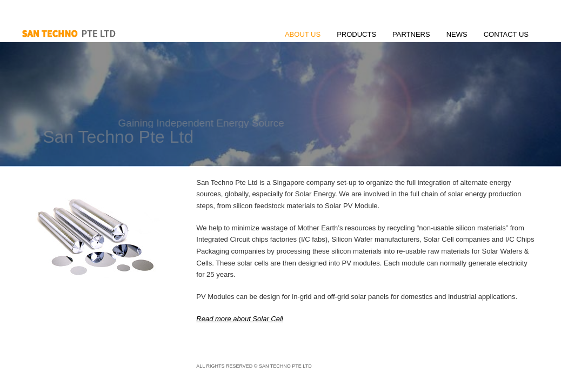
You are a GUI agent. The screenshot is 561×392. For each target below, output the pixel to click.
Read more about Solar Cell (239, 319)
